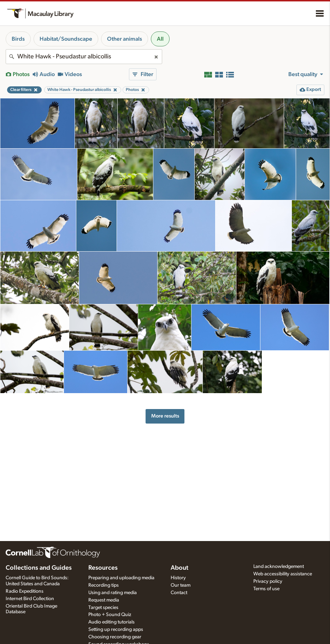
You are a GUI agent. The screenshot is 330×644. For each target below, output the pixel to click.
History (178, 578)
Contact (179, 593)
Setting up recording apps (116, 629)
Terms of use (266, 589)
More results (165, 416)
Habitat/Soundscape (66, 39)
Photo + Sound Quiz (110, 615)
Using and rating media (113, 593)
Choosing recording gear (115, 637)
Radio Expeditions (25, 591)
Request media (104, 600)
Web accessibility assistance (283, 574)
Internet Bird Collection (30, 599)
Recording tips (104, 585)
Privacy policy (268, 581)
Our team (181, 585)
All (160, 39)
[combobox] (84, 57)
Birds (18, 39)
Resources (103, 568)
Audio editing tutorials (111, 622)
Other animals (125, 39)
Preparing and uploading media (121, 578)
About (179, 568)
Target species (103, 608)
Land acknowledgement (279, 567)
